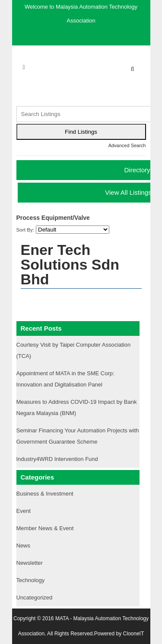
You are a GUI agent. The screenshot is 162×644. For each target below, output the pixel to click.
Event (24, 511)
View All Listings (128, 192)
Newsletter (30, 563)
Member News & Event (45, 528)
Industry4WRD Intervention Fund (57, 459)
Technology (31, 580)
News (24, 546)
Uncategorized (35, 597)
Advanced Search (127, 145)
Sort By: (25, 230)
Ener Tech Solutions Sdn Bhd (70, 264)
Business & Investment (45, 494)
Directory (137, 170)
